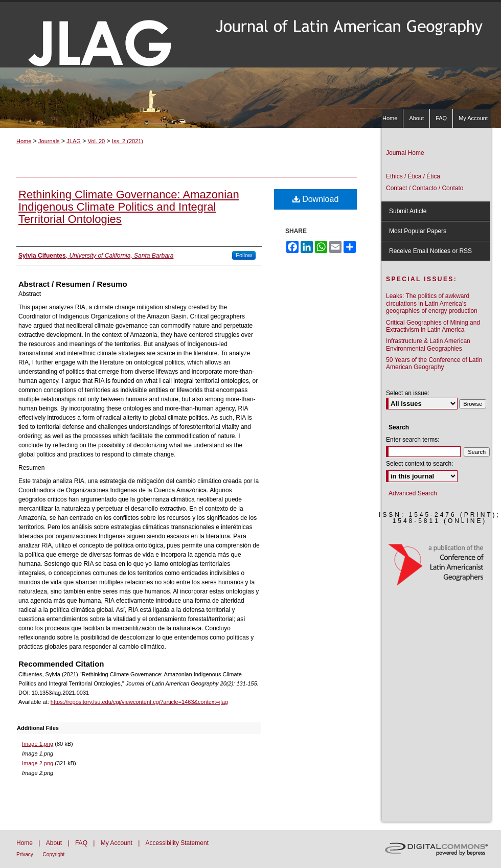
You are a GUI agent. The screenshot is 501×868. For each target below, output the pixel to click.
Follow (244, 255)
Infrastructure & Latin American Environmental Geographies (428, 345)
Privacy (26, 854)
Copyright (54, 854)
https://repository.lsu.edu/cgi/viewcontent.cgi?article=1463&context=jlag (139, 702)
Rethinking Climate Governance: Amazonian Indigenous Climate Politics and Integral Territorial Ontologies (129, 207)
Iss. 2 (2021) (128, 141)
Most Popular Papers (418, 231)
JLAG (74, 141)
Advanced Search (413, 493)
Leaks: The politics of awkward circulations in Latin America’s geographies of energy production (432, 303)
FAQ (82, 843)
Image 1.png (38, 744)
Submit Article (408, 211)
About (55, 843)
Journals (49, 141)
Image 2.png (38, 763)
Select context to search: (419, 464)
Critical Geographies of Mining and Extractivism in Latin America (433, 326)
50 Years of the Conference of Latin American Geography (434, 363)
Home (24, 141)
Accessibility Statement (177, 843)
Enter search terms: (413, 440)
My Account (117, 843)
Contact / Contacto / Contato (425, 188)
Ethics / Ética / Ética (413, 176)
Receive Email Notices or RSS (430, 251)
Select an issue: (408, 393)
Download (316, 199)
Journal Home (405, 153)
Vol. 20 (97, 141)
